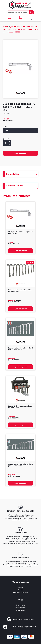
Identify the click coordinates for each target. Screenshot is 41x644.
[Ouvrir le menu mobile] (32, 18)
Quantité (6, 139)
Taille (5, 127)
